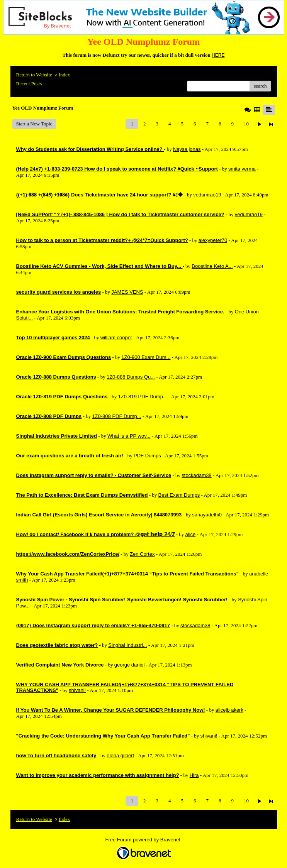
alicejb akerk (229, 710)
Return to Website (34, 75)
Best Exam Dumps (179, 495)
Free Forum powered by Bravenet (144, 840)
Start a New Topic (34, 124)
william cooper (116, 338)
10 (246, 124)
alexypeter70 (213, 240)
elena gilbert (120, 755)
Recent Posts (29, 84)
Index (65, 75)
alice (191, 534)
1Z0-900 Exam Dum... (146, 357)
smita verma (242, 169)
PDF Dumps (147, 456)
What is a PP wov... (129, 436)
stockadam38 (196, 475)
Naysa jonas (187, 149)
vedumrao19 (207, 195)
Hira (194, 775)
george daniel (130, 665)
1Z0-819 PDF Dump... (143, 397)
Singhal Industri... (127, 645)
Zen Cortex (142, 554)
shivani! (77, 690)
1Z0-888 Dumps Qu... (131, 377)
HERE (218, 55)
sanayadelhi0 (207, 515)
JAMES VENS (127, 292)
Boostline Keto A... (212, 266)
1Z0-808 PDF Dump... (116, 416)
